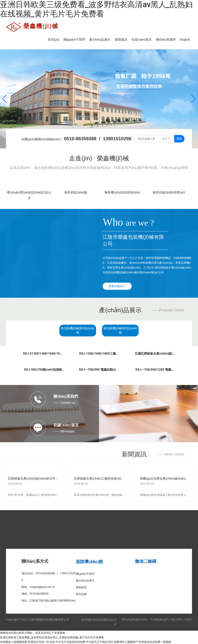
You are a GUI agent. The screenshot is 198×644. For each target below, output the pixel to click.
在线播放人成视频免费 (14, 641)
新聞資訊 (134, 454)
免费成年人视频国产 (126, 641)
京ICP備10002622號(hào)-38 (98, 622)
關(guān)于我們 (85, 574)
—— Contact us (64, 402)
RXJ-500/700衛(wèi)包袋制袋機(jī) (43, 371)
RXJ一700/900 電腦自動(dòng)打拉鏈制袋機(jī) (99, 371)
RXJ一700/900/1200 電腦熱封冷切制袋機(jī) (155, 371)
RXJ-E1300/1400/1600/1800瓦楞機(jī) (43, 355)
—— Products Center (168, 310)
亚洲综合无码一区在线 (41, 641)
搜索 (179, 139)
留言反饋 (81, 594)
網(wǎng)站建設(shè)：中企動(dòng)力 (145, 619)
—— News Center (170, 454)
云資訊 (188, 619)
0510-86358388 (80, 139)
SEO (179, 619)
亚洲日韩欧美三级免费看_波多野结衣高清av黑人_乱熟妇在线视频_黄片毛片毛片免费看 (96, 9)
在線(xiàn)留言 (66, 425)
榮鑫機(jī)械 (41, 26)
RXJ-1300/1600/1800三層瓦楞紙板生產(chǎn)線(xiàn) (99, 355)
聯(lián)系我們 (66, 396)
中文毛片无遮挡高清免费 (70, 641)
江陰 (172, 619)
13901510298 (117, 139)
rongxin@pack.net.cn (42, 587)
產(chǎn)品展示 (120, 310)
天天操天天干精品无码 (99, 641)
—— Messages (64, 431)
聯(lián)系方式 (35, 561)
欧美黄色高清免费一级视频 (155, 641)
